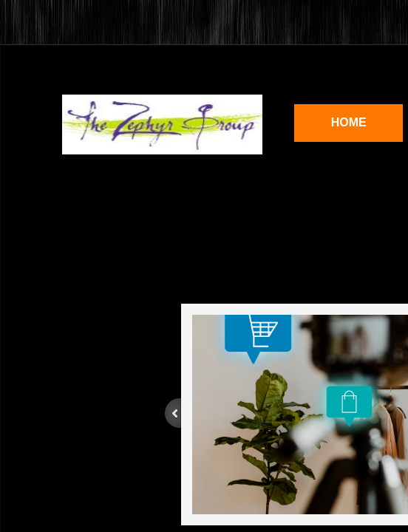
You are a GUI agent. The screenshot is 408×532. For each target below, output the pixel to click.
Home (349, 122)
